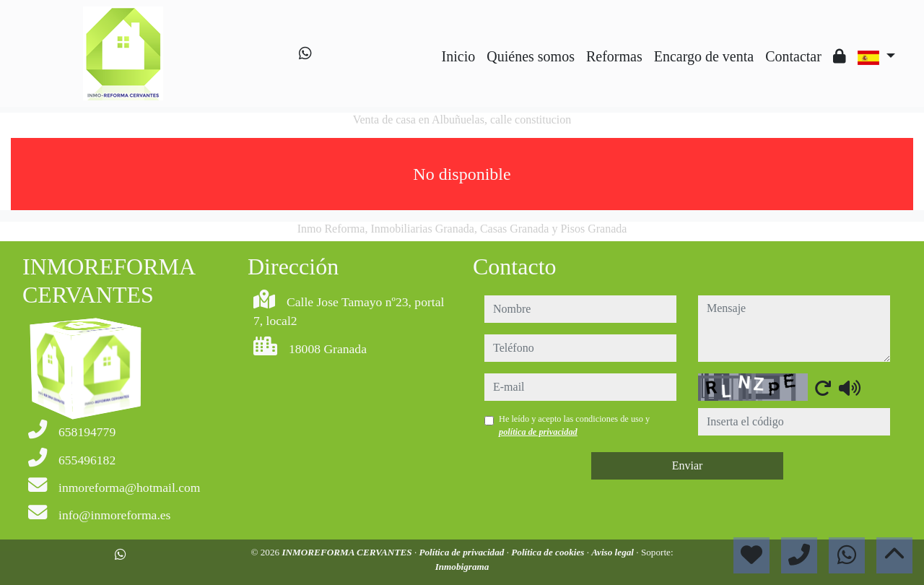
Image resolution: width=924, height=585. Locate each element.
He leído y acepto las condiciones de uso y (574, 425)
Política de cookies (549, 552)
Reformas (614, 56)
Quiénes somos (531, 56)
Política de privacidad (462, 552)
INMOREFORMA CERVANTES (348, 552)
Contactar (793, 56)
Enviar (688, 465)
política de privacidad (538, 432)
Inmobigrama (462, 567)
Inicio (459, 56)
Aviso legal (614, 552)
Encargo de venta (704, 56)
